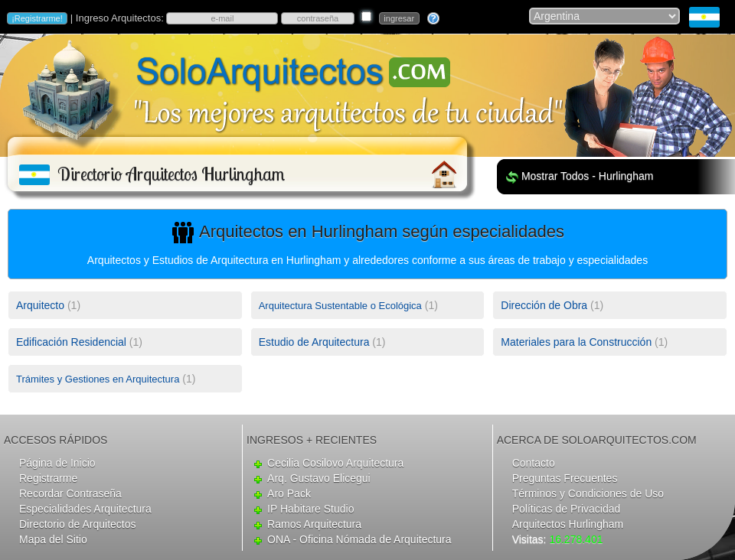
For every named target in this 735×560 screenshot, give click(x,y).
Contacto (534, 463)
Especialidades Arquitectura (85, 509)
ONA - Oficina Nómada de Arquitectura (359, 539)
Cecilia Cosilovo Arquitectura (335, 463)
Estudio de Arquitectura (314, 342)
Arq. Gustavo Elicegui (319, 478)
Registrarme (48, 478)
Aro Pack (289, 493)
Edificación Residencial (71, 342)
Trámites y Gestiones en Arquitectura (98, 379)
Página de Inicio (57, 463)
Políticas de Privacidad (567, 509)
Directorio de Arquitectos (78, 524)
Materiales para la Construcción (576, 342)
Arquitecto (40, 305)
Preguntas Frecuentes (565, 478)
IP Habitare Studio (310, 509)
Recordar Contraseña (70, 493)
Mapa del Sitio (53, 539)
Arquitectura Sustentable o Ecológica (340, 306)
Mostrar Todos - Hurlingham (587, 176)
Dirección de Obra (544, 305)
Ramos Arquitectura (314, 524)
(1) (48, 305)
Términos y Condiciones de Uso (588, 493)
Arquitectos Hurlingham (568, 524)
